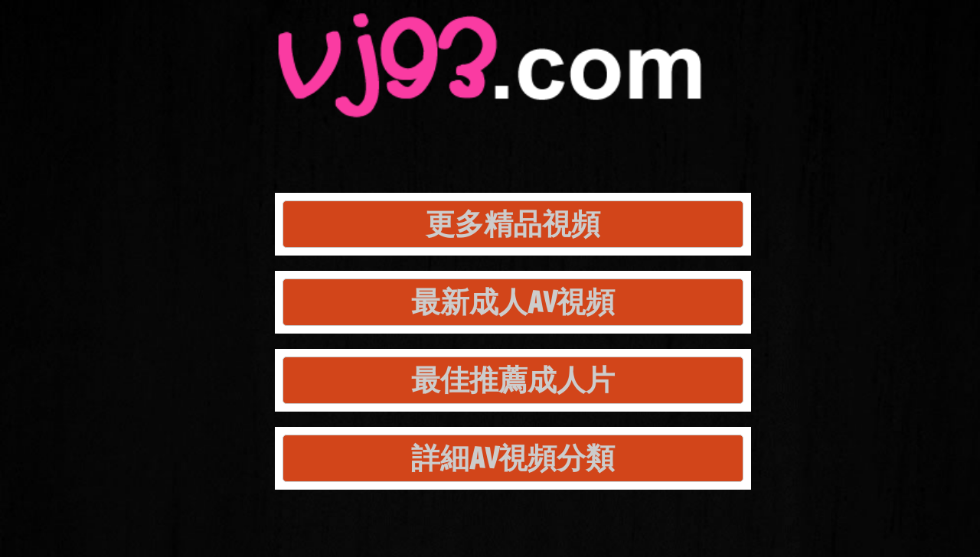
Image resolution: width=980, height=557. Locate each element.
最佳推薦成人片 (513, 380)
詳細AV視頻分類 (513, 458)
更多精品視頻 (513, 224)
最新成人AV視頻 (513, 302)
